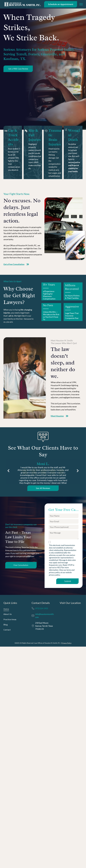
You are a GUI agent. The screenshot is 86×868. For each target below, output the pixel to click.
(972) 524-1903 (42, 608)
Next (78, 472)
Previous (8, 472)
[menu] (81, 4)
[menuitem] (15, 610)
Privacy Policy (66, 643)
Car (11, 130)
